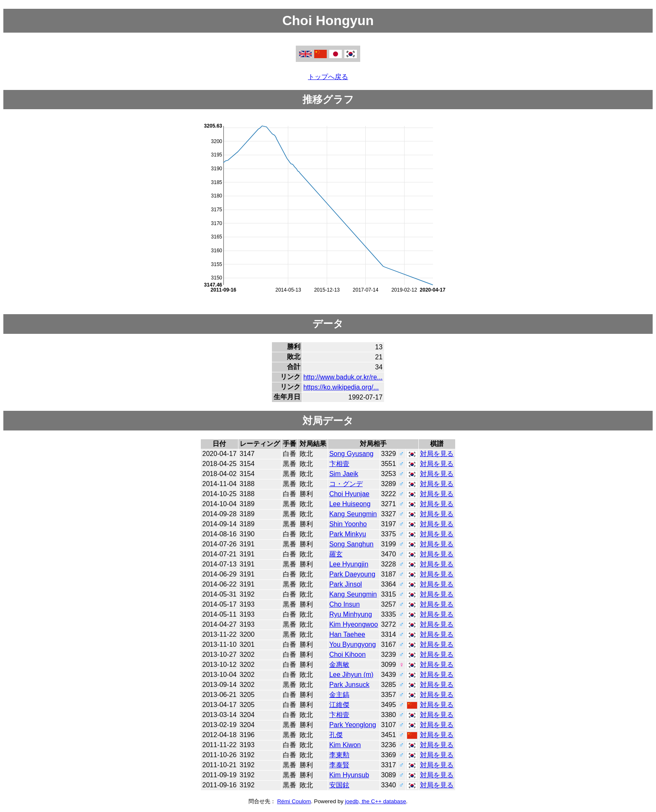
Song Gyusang (351, 454)
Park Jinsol (346, 584)
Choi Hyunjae (349, 494)
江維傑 (339, 705)
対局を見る (437, 454)
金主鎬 (339, 695)
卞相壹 (339, 464)
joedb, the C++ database (376, 801)
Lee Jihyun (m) (351, 675)
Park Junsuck (349, 685)
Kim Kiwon (345, 745)
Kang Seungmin (353, 514)
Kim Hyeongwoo (354, 624)
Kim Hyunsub (349, 775)
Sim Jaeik (344, 474)
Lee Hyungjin (349, 564)
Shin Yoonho (348, 524)
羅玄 (336, 554)
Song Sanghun (351, 544)
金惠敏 (339, 665)
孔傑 (336, 735)
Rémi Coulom (294, 801)
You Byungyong (353, 644)
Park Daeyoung (352, 574)
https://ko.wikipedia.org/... (341, 387)
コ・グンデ (346, 484)
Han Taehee (347, 634)
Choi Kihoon (347, 654)
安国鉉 (339, 785)
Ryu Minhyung (351, 614)
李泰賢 (339, 765)
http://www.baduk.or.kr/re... (343, 377)
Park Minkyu (348, 534)
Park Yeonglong (353, 725)
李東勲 (339, 755)
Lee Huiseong (350, 504)
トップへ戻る (328, 77)
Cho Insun (345, 604)
